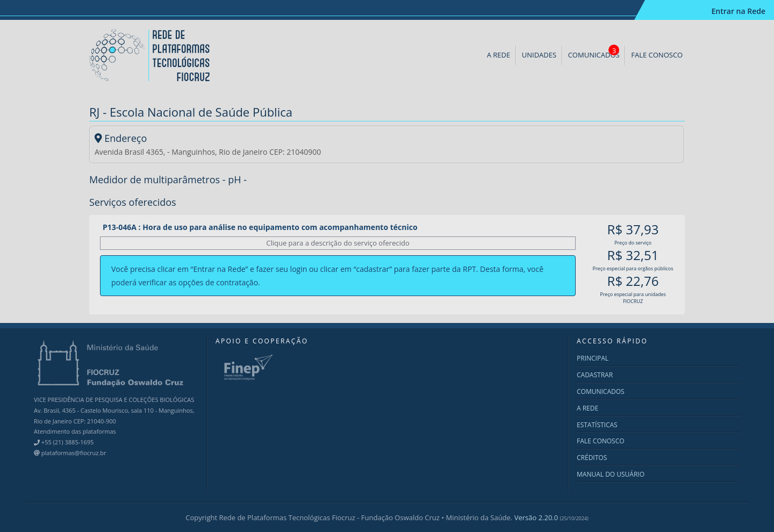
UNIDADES (539, 55)
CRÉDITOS (592, 458)
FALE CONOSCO (657, 55)
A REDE (499, 55)
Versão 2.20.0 (551, 517)
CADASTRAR (595, 375)
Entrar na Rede (738, 11)
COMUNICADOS (594, 52)
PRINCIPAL (593, 358)
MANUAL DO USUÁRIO (611, 474)
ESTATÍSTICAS (597, 425)
